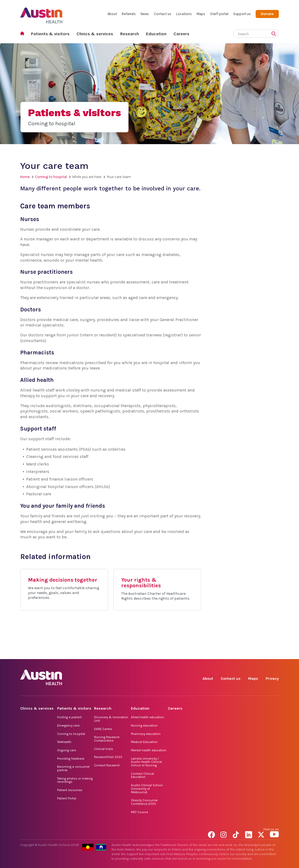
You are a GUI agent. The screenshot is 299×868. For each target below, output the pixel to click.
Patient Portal (67, 798)
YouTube (274, 653)
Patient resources (70, 790)
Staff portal (219, 14)
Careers (181, 34)
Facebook (212, 653)
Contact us (163, 14)
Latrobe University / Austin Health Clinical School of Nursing (146, 762)
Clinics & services (95, 34)
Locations (184, 14)
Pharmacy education (146, 734)
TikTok (237, 653)
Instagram (225, 653)
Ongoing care (67, 750)
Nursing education (144, 725)
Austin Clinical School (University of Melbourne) (147, 789)
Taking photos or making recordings (75, 780)
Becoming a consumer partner (73, 768)
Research (130, 34)
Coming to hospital (51, 177)
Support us (242, 14)
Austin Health (41, 13)
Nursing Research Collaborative (107, 739)
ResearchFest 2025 (108, 757)
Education (156, 34)
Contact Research (107, 765)
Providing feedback (71, 759)
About (112, 14)
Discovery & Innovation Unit (111, 719)
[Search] (250, 33)
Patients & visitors (50, 34)
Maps (201, 14)
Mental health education (149, 750)
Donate (267, 14)
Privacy (272, 679)
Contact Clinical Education (142, 775)
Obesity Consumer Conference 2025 (144, 802)
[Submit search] (275, 34)
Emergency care (68, 725)
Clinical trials (104, 749)
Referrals (129, 14)
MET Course (139, 812)
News (145, 14)
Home (24, 34)
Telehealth (64, 742)
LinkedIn (250, 653)
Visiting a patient (69, 717)
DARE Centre (103, 729)
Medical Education (144, 742)
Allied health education (147, 717)
